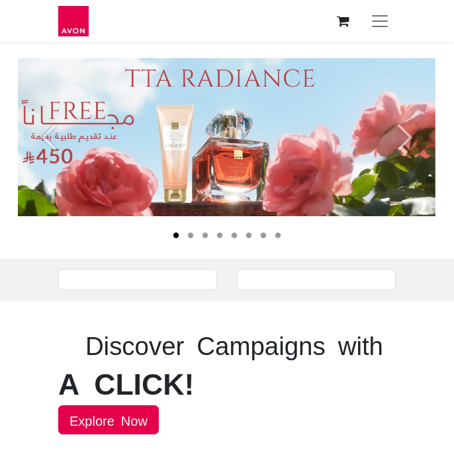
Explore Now (109, 420)
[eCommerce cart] (343, 21)
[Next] (405, 158)
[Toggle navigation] (380, 21)
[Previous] (49, 158)
